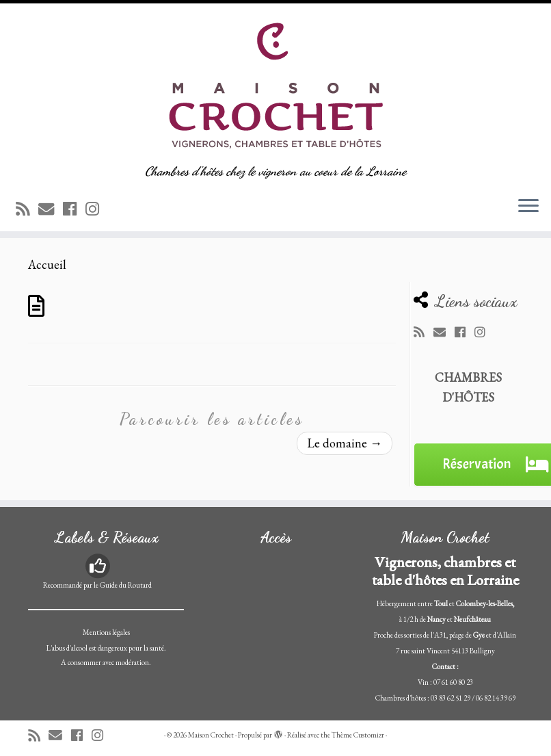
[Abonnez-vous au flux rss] (27, 209)
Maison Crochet (211, 735)
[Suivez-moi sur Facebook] (74, 209)
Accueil (47, 264)
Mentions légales (106, 632)
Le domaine (345, 443)
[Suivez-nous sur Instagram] (97, 209)
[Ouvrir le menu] (528, 207)
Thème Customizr (358, 735)
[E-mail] (51, 209)
